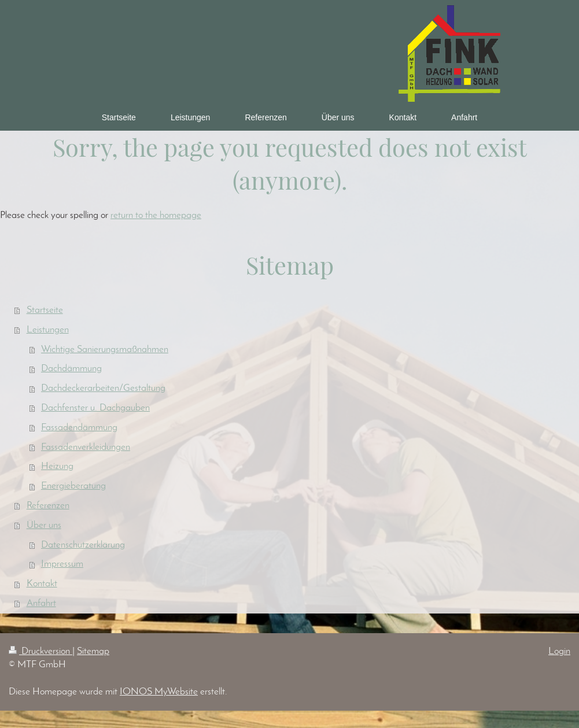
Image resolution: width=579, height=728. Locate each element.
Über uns (44, 525)
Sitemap (93, 651)
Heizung (57, 466)
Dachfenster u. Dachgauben (95, 408)
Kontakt (42, 584)
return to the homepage (156, 215)
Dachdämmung (71, 369)
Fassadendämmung (79, 428)
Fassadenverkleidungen (86, 447)
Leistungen (48, 330)
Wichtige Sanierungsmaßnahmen (105, 350)
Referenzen (48, 506)
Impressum (62, 564)
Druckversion (40, 651)
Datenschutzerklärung (83, 545)
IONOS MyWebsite (159, 692)
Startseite (45, 310)
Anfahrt (41, 603)
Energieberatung (73, 486)
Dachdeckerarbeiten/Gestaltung (103, 388)
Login (559, 651)
